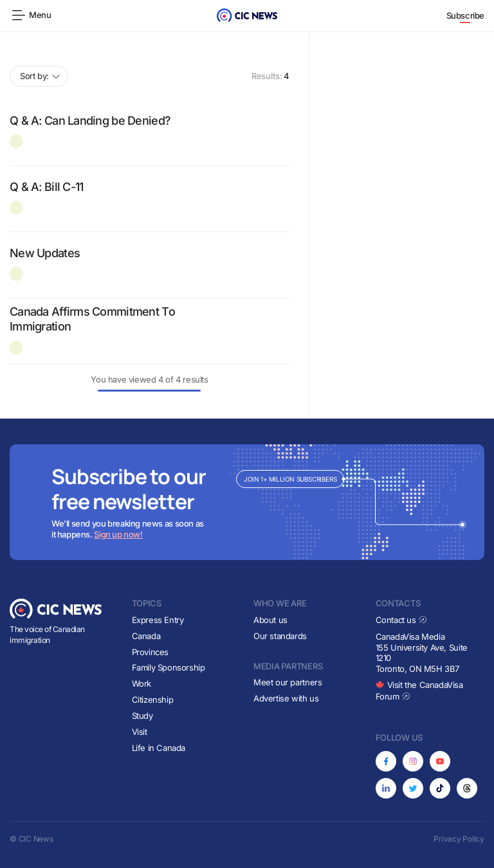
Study (142, 716)
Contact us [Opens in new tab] (402, 620)
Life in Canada (159, 748)
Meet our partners (288, 682)
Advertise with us (286, 698)
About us (270, 620)
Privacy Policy (459, 839)
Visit (140, 732)
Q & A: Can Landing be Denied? (90, 121)
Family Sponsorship (169, 667)
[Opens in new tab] (386, 761)
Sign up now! (118, 534)
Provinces (151, 652)
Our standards (280, 636)
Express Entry (158, 620)
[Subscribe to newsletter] (247, 502)
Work (142, 683)
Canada (146, 636)
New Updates (45, 253)
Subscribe (466, 15)
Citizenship (153, 700)
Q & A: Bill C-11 (46, 187)
